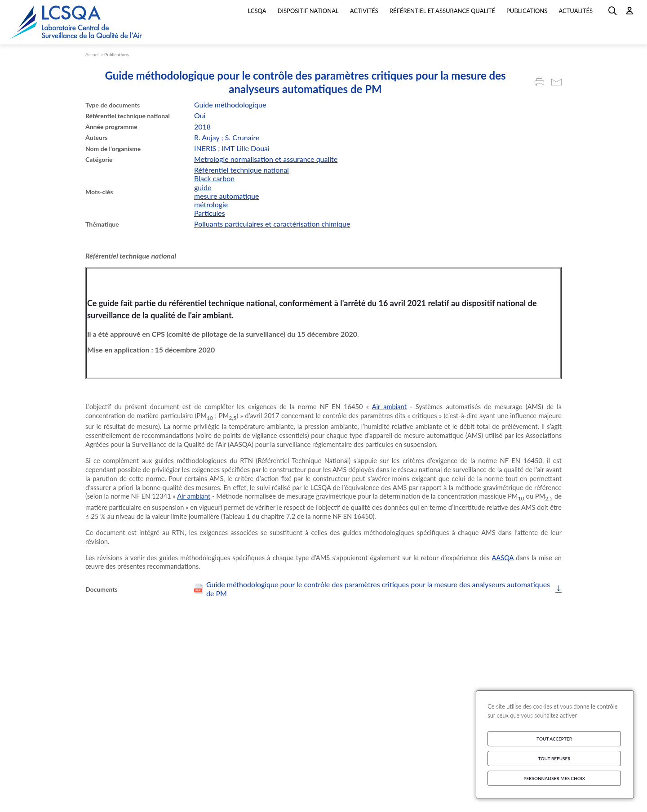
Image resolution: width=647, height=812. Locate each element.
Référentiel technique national (242, 170)
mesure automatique (226, 196)
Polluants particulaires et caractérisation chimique (272, 224)
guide (203, 187)
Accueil (93, 54)
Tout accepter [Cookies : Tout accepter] (554, 739)
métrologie (211, 204)
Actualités (576, 11)
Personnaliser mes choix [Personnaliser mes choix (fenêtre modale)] (554, 778)
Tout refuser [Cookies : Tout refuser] (554, 758)
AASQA (503, 558)
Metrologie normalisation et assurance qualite (266, 159)
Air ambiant (389, 407)
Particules (210, 213)
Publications (117, 54)
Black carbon (214, 178)
